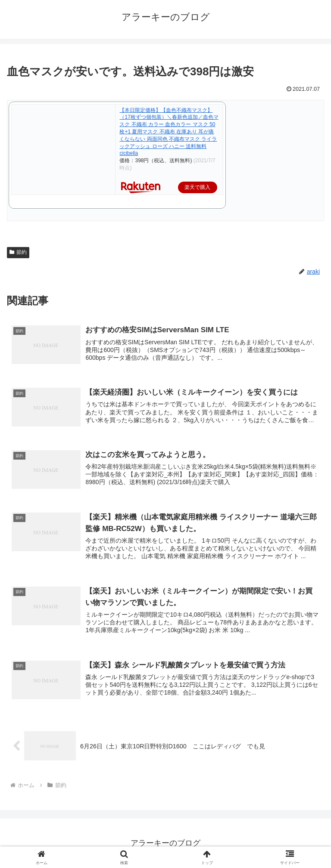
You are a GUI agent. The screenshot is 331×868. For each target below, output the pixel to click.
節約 (18, 252)
